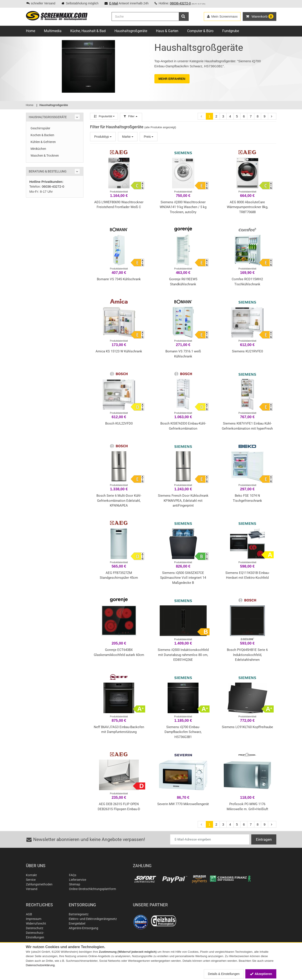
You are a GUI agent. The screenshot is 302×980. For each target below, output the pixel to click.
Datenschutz (35, 928)
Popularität (104, 116)
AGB (29, 914)
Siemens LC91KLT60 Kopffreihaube (247, 727)
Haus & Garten (167, 31)
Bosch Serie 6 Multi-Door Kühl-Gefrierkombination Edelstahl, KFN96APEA (119, 501)
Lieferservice (78, 880)
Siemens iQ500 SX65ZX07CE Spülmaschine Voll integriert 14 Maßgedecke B (183, 578)
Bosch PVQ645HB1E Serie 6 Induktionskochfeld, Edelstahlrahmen (247, 655)
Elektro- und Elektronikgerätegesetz (93, 919)
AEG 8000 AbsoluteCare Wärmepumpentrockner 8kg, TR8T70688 (247, 207)
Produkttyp (103, 137)
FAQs (73, 875)
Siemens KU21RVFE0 (247, 351)
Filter (131, 116)
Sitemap (75, 884)
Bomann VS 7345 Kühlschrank (119, 279)
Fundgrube (231, 31)
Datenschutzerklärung (40, 965)
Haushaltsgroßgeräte (131, 31)
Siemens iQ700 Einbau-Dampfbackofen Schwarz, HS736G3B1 (183, 732)
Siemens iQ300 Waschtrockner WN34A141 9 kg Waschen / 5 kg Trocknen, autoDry (183, 207)
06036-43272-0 (180, 3)
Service (31, 880)
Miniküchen (38, 149)
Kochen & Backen (42, 135)
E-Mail (114, 3)
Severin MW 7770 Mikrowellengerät (183, 804)
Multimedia (53, 31)
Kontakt (31, 875)
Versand (32, 889)
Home (31, 31)
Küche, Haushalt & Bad (88, 31)
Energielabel (77, 923)
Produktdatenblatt (119, 192)
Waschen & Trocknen (45, 156)
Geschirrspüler (40, 128)
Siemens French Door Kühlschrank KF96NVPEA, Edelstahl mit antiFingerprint (183, 501)
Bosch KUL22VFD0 (119, 423)
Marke (128, 137)
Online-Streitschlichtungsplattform (92, 889)
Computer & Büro (200, 31)
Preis (149, 137)
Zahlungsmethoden (39, 884)
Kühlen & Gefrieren (43, 142)
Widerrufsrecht (36, 923)
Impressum (34, 919)
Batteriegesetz (79, 914)
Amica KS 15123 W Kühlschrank (119, 351)
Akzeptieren (261, 974)
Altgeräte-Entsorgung (83, 928)
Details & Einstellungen (224, 974)
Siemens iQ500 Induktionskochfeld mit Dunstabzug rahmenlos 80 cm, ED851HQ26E (183, 655)
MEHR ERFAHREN (172, 79)
